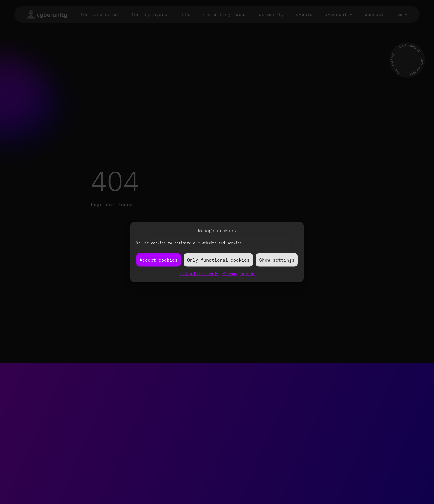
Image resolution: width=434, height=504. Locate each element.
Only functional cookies (218, 260)
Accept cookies (159, 260)
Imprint (248, 274)
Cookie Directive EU (199, 274)
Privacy (230, 274)
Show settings (277, 260)
